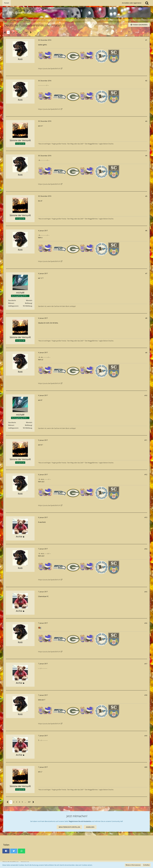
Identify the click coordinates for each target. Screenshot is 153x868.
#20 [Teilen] (146, 767)
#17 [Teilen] (146, 664)
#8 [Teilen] (146, 318)
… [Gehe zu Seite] (23, 32)
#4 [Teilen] (146, 156)
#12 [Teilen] (146, 474)
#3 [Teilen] (146, 121)
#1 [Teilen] (146, 40)
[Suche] (147, 3)
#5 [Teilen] (146, 196)
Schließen (146, 865)
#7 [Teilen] (146, 273)
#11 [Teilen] (146, 440)
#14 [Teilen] (146, 549)
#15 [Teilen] (146, 592)
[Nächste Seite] (31, 32)
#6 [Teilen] (146, 231)
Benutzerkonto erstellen (69, 827)
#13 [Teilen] (146, 517)
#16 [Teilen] (146, 623)
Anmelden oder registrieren (132, 3)
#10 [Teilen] (146, 395)
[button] (6, 851)
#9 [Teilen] (146, 353)
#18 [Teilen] (146, 695)
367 (27, 32)
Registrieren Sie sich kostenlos (80, 821)
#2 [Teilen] (146, 81)
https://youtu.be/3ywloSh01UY (49, 69)
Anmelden (90, 827)
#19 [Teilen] (146, 736)
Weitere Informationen (133, 865)
